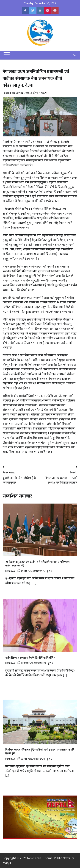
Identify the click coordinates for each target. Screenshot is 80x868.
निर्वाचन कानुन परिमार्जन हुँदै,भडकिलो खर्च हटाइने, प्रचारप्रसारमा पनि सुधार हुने (40, 752)
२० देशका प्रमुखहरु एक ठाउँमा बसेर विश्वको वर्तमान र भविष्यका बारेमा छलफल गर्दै (37, 564)
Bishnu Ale (10, 571)
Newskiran (34, 858)
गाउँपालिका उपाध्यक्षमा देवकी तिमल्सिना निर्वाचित (30, 658)
